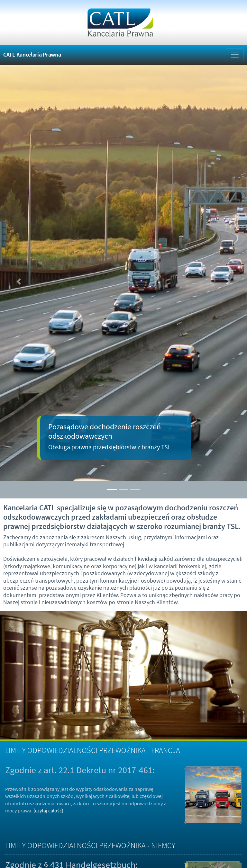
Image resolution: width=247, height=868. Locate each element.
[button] (18, 282)
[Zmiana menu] (235, 55)
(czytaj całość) (48, 810)
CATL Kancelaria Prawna (32, 54)
